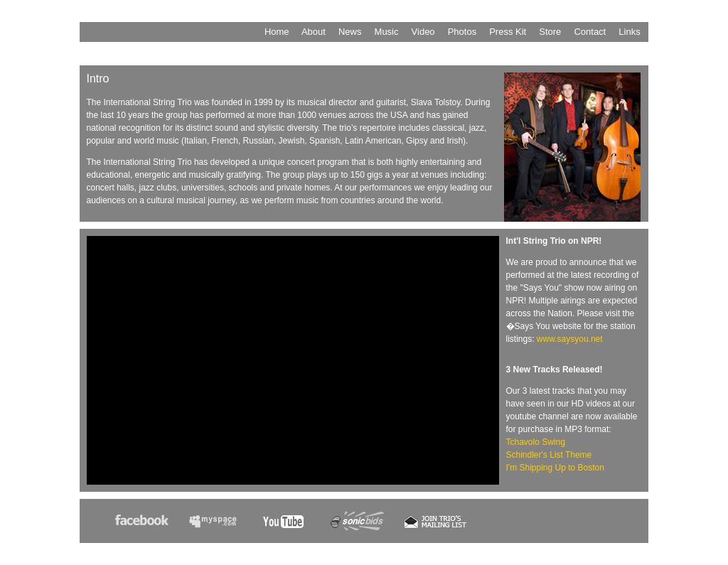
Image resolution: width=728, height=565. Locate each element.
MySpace (220, 525)
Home (277, 32)
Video (423, 32)
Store (550, 32)
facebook (146, 525)
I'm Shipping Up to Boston (555, 468)
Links (629, 32)
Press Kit (508, 32)
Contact (590, 32)
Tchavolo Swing (536, 442)
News (350, 32)
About (314, 32)
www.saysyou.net (570, 339)
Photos (462, 32)
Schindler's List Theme (549, 455)
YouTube (291, 525)
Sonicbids (362, 525)
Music (387, 32)
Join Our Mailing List (435, 525)
